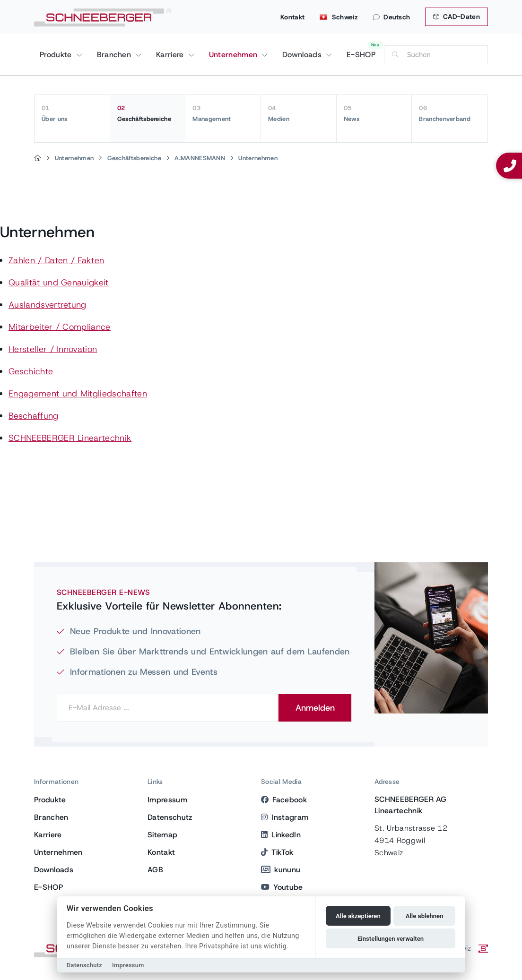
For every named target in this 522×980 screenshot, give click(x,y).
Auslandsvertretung (48, 305)
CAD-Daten (457, 17)
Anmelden (315, 708)
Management (223, 113)
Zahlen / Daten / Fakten (56, 260)
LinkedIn (281, 835)
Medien (299, 113)
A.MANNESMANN (200, 158)
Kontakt (292, 17)
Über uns (72, 113)
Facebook (284, 800)
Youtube (282, 887)
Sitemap (162, 835)
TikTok (277, 852)
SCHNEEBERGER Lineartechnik (70, 438)
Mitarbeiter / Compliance (60, 327)
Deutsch (392, 17)
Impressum (167, 800)
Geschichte (31, 371)
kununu (281, 870)
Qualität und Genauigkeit (59, 283)
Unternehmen (235, 55)
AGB (155, 870)
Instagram (285, 817)
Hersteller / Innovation (53, 349)
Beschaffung (34, 416)
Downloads (303, 55)
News (374, 113)
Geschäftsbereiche (148, 113)
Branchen (115, 55)
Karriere (171, 55)
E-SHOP (361, 55)
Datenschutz (170, 817)
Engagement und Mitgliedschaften (78, 394)
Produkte (57, 55)
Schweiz (339, 17)
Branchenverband (450, 113)
